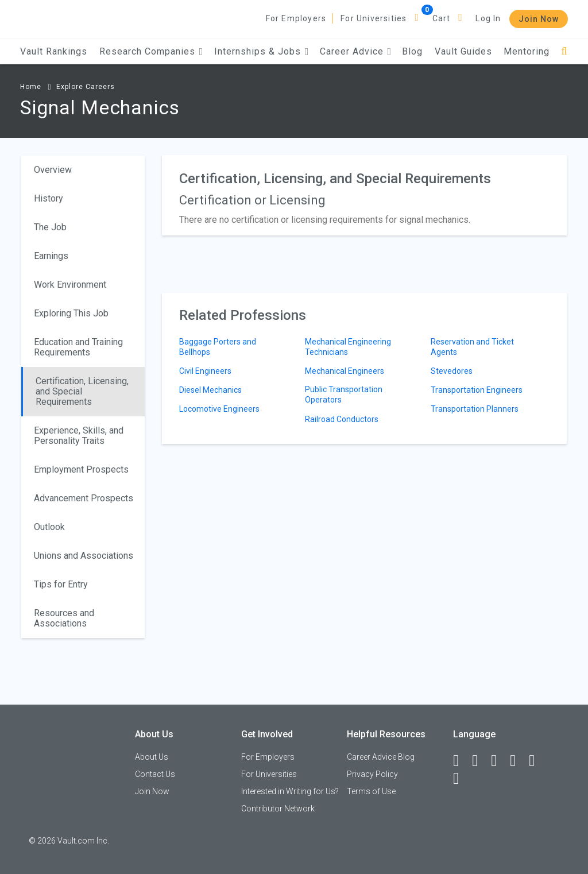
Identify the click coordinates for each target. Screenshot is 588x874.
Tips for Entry (61, 584)
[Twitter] (499, 761)
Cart (442, 18)
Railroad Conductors (342, 419)
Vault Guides (463, 51)
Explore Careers (86, 87)
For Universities (374, 18)
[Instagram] (518, 761)
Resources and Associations (64, 618)
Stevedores (452, 371)
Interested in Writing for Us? (290, 791)
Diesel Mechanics (210, 390)
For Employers (296, 18)
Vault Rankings (54, 51)
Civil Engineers (205, 371)
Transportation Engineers (477, 390)
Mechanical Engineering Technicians (348, 347)
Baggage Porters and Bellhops (218, 347)
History (49, 198)
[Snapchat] (461, 779)
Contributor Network (278, 809)
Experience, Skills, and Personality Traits (79, 436)
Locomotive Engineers (219, 409)
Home (31, 87)
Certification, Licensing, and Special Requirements (82, 391)
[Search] (564, 51)
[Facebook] (461, 761)
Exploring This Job (71, 313)
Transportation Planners (475, 409)
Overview (53, 170)
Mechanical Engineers (345, 371)
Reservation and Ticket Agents (472, 347)
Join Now (539, 19)
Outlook (49, 527)
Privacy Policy (372, 774)
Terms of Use (371, 791)
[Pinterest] (537, 761)
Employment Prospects (81, 469)
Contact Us (155, 774)
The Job (50, 227)
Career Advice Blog (381, 757)
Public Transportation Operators (344, 395)
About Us (152, 757)
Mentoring (527, 51)
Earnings (51, 256)
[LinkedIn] (480, 761)
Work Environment (70, 285)
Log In (488, 18)
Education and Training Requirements (78, 347)
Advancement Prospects (84, 498)
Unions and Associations (84, 556)
